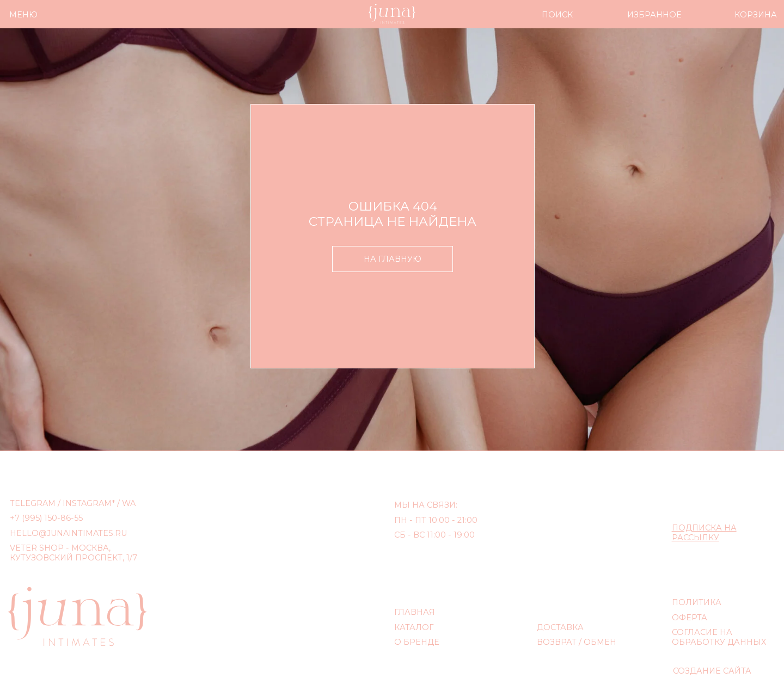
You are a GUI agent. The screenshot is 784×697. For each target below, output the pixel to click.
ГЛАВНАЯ (415, 612)
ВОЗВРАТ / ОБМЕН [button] (577, 642)
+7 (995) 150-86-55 (46, 518)
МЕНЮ (23, 15)
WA (129, 503)
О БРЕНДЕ (417, 642)
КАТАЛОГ (414, 627)
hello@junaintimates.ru (68, 533)
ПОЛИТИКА (697, 602)
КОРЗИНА (756, 15)
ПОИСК (557, 15)
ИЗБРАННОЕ (654, 15)
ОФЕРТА (690, 618)
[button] (704, 533)
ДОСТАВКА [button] (560, 627)
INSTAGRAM (87, 503)
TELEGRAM (33, 503)
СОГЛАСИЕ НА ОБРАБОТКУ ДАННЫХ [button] (719, 637)
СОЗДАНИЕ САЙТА (712, 671)
